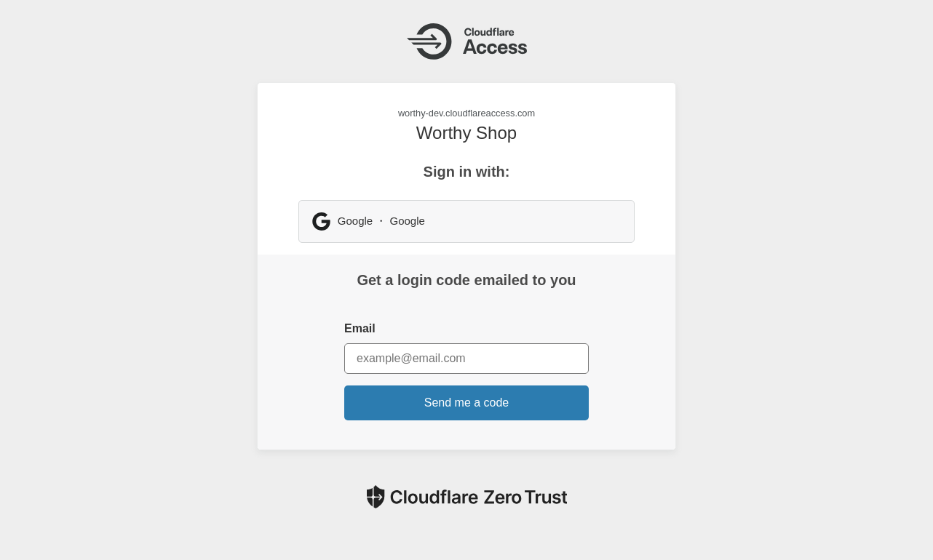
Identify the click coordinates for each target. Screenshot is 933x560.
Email (360, 328)
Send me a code (467, 403)
